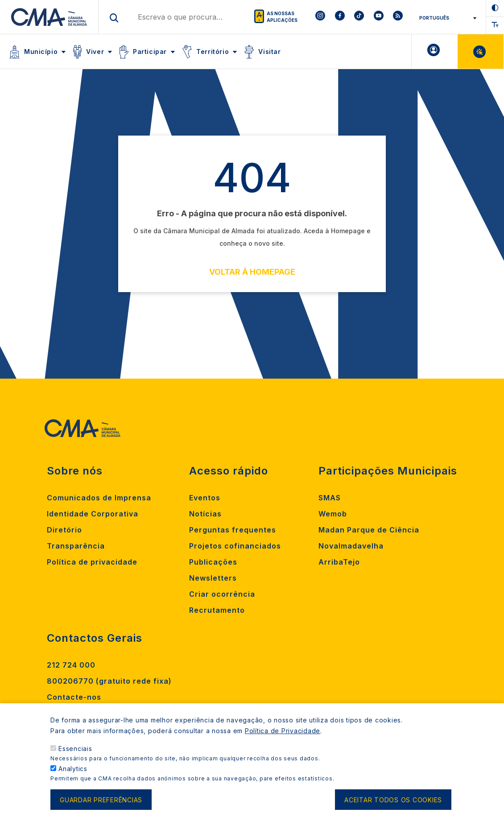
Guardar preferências (101, 803)
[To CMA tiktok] (359, 17)
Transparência (76, 546)
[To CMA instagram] (320, 17)
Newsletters (213, 578)
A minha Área (435, 52)
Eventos (205, 498)
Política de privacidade (92, 562)
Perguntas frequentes (233, 530)
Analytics (73, 771)
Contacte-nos (74, 697)
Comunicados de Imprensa (99, 498)
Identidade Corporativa (93, 514)
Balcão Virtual (481, 52)
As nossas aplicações (282, 17)
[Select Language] (445, 18)
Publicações (213, 562)
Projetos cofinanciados (235, 546)
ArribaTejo (339, 562)
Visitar (269, 52)
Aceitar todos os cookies (393, 803)
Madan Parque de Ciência (369, 530)
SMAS (330, 498)
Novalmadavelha (351, 546)
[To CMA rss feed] (398, 17)
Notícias (205, 514)
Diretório (64, 530)
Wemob (333, 514)
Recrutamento (217, 610)
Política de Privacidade (283, 733)
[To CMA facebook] (340, 17)
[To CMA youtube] (378, 17)
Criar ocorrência (222, 594)
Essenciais (75, 751)
